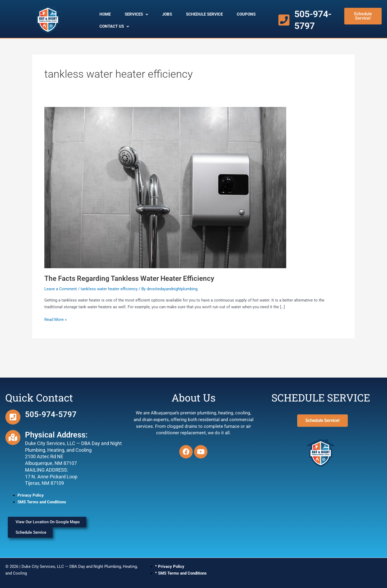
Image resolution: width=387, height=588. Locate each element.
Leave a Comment (61, 289)
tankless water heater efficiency (109, 289)
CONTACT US (114, 26)
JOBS (167, 14)
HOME (105, 14)
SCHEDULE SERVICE (204, 14)
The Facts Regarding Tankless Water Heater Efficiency (129, 278)
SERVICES (136, 14)
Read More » (55, 319)
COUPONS (246, 14)
